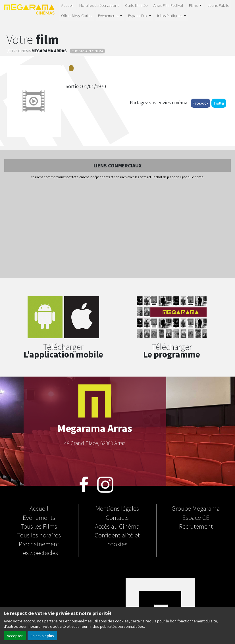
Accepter (15, 636)
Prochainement (39, 544)
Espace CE (196, 517)
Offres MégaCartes (77, 15)
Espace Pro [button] (138, 15)
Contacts (117, 517)
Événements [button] (109, 15)
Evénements (39, 517)
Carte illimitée (136, 5)
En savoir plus (42, 636)
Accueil (67, 5)
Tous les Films (39, 526)
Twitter (219, 103)
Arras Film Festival (168, 5)
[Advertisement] (117, 229)
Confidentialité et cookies (117, 539)
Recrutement (196, 526)
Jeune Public (218, 5)
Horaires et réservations (99, 5)
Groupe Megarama (196, 508)
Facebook (200, 103)
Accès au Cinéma (117, 526)
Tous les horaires (39, 535)
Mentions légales (117, 508)
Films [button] (194, 5)
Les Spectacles (39, 552)
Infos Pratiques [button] (170, 15)
